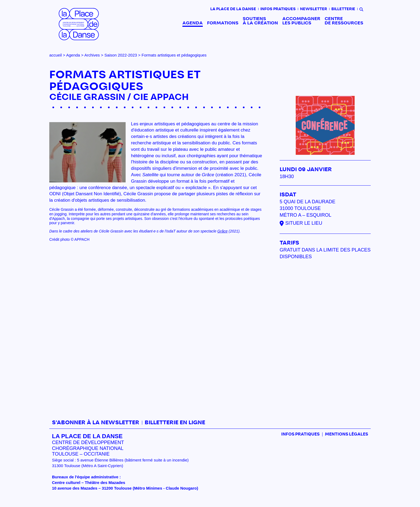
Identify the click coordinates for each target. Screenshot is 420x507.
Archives (92, 55)
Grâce (223, 231)
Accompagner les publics (301, 21)
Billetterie (343, 9)
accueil (56, 55)
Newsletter (314, 9)
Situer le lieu (304, 223)
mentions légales (346, 434)
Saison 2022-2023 (121, 55)
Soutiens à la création (260, 21)
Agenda (193, 23)
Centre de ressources (344, 21)
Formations (223, 23)
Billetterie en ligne (175, 423)
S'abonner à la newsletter (96, 423)
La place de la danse (233, 9)
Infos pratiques (278, 9)
